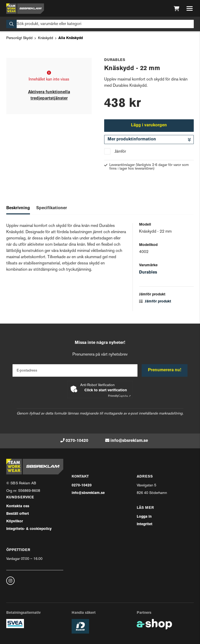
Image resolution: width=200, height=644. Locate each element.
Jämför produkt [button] (155, 302)
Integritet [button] (145, 524)
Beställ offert (18, 514)
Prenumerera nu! (165, 370)
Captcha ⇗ (119, 396)
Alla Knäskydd (71, 38)
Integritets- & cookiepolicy (29, 529)
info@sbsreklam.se (129, 441)
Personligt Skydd (19, 38)
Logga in (144, 517)
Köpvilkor (15, 521)
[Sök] (100, 24)
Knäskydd (46, 38)
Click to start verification (106, 390)
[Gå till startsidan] (25, 9)
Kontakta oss (18, 506)
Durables (148, 273)
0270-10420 (77, 441)
